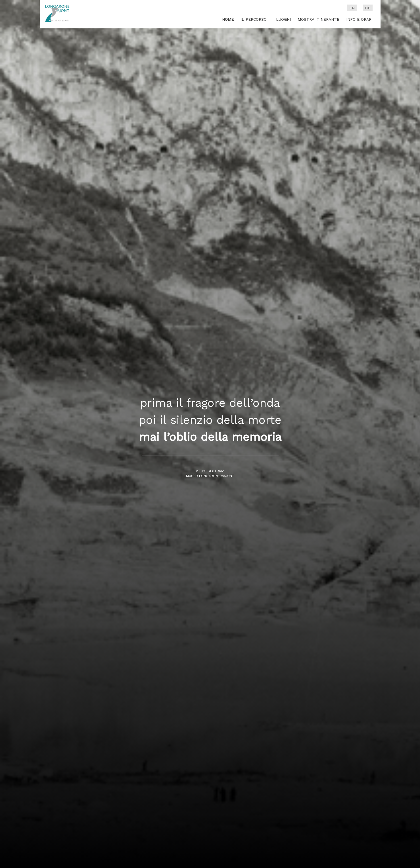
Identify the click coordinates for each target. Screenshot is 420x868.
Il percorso (254, 19)
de (368, 8)
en (352, 8)
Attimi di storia (210, 471)
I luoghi (282, 19)
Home (228, 19)
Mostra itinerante (318, 19)
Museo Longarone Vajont (210, 476)
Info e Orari (359, 19)
